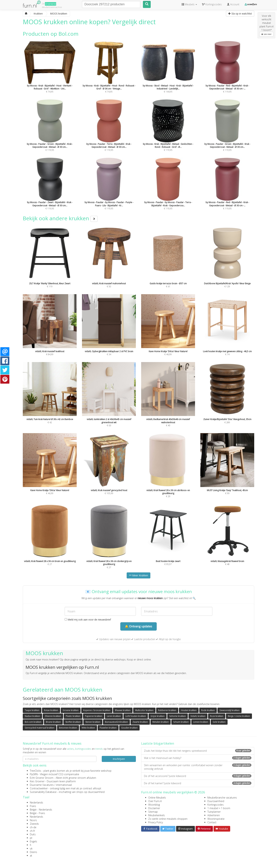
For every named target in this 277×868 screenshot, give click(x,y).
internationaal (64, 785)
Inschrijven (119, 759)
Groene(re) (51, 4)
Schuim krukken (181, 722)
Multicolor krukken (144, 710)
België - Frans (37, 813)
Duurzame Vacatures (42, 785)
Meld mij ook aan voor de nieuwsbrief (88, 620)
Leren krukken (114, 716)
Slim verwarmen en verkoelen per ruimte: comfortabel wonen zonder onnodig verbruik (198, 767)
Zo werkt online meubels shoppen (168, 819)
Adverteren (214, 815)
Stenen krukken (93, 722)
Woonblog (154, 805)
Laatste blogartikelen (158, 743)
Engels (33, 841)
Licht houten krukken (136, 716)
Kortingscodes (216, 805)
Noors (33, 820)
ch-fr (32, 831)
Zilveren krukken (53, 716)
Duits (33, 834)
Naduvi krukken (32, 716)
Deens (33, 852)
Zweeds (34, 824)
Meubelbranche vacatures (222, 798)
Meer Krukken (138, 575)
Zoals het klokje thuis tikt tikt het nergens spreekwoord (198, 751)
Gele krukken (219, 722)
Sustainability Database (43, 792)
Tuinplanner (214, 812)
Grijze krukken (158, 716)
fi (30, 845)
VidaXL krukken (198, 716)
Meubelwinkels (157, 815)
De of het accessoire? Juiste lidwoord (198, 776)
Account (233, 4)
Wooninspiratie (216, 819)
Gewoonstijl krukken (229, 710)
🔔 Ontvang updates (138, 626)
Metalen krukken (161, 722)
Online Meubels (157, 798)
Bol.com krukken (33, 722)
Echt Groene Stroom (42, 778)
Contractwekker (39, 788)
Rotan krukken (51, 710)
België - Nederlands (41, 810)
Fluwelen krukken (108, 728)
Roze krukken (217, 716)
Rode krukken (208, 710)
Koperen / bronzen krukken (97, 710)
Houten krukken (189, 710)
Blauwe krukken (123, 710)
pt (31, 838)
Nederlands (36, 803)
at (31, 856)
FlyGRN (34, 774)
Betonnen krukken (68, 728)
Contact (212, 822)
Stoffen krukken (73, 722)
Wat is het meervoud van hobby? (198, 758)
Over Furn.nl (155, 801)
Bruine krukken (53, 722)
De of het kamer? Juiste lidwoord (198, 783)
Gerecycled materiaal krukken (40, 728)
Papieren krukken (94, 716)
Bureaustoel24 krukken (116, 722)
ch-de (33, 827)
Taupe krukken (32, 710)
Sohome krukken (178, 716)
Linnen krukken (201, 722)
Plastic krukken (73, 716)
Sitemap (153, 812)
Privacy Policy (156, 822)
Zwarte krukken (140, 722)
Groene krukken (71, 710)
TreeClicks (36, 771)
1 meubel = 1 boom (219, 808)
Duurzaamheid (216, 801)
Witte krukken (88, 728)
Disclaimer (154, 808)
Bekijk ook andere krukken (60, 218)
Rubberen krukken (167, 710)
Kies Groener (37, 781)
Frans (33, 806)
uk (31, 848)
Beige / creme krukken (239, 716)
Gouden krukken (129, 728)
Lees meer (266, 34)
